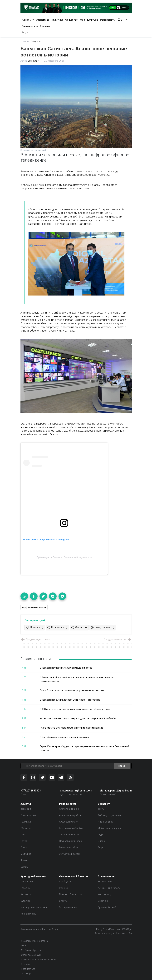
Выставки (26, 894)
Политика (57, 20)
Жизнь (24, 860)
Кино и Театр (27, 882)
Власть (63, 901)
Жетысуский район (69, 854)
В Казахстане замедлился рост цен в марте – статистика (70, 700)
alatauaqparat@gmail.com (76, 791)
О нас (23, 795)
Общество (71, 20)
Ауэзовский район (69, 822)
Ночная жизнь (28, 914)
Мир (82, 20)
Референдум (108, 20)
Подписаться (30, 26)
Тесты (101, 809)
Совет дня (103, 901)
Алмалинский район (70, 815)
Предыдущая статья (36, 640)
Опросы (102, 841)
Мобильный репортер (109, 828)
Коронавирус (105, 894)
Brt (121, 20)
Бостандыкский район (71, 828)
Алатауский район (69, 809)
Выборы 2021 (105, 882)
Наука (24, 841)
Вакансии (26, 809)
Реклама (45, 26)
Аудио (101, 835)
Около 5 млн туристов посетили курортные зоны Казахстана (72, 691)
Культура (93, 20)
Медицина (26, 854)
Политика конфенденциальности (39, 960)
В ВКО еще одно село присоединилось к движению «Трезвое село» (76, 709)
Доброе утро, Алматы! (110, 815)
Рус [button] (24, 32)
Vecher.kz (33, 61)
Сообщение (65, 882)
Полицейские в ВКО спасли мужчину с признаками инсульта (72, 728)
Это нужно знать (68, 907)
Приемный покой (107, 907)
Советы (25, 867)
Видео (101, 848)
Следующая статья (118, 640)
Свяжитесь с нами (31, 955)
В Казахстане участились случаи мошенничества (66, 668)
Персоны (25, 888)
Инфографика (105, 822)
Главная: (25, 41)
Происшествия (28, 815)
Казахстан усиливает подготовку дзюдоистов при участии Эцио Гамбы (78, 719)
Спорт (24, 848)
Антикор (26, 974)
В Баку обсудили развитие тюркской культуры (65, 737)
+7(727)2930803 (31, 791)
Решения (64, 888)
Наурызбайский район (71, 841)
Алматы (27, 20)
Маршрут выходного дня (34, 907)
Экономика (43, 20)
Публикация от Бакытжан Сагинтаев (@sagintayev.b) (64, 557)
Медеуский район (68, 848)
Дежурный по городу (109, 888)
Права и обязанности (71, 894)
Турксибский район (70, 835)
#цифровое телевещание (34, 607)
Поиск (122, 766)
